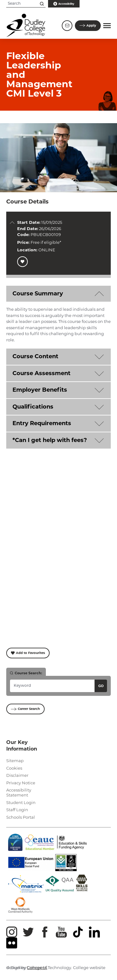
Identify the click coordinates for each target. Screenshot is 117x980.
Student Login (21, 802)
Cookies (14, 768)
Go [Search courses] (101, 686)
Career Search (25, 709)
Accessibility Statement (19, 792)
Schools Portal (21, 817)
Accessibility (64, 4)
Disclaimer (17, 775)
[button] (107, 26)
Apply (88, 25)
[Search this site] (42, 4)
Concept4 (37, 967)
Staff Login (17, 810)
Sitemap (15, 761)
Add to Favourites (28, 653)
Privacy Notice (21, 783)
